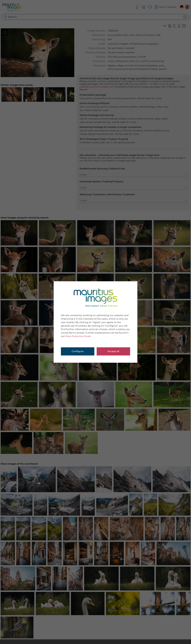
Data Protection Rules (78, 336)
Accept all (113, 351)
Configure (78, 351)
